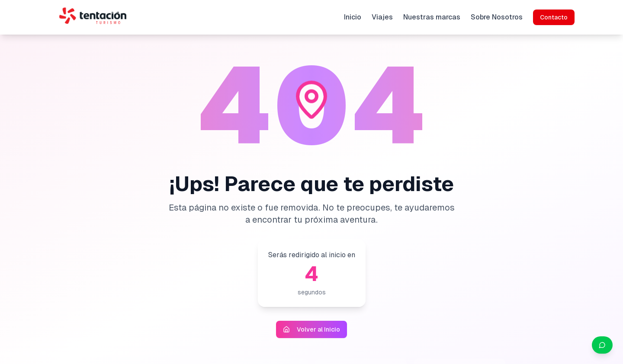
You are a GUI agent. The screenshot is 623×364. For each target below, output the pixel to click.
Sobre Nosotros (497, 17)
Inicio (353, 17)
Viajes (382, 17)
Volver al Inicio (311, 329)
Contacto (554, 17)
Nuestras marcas (432, 17)
